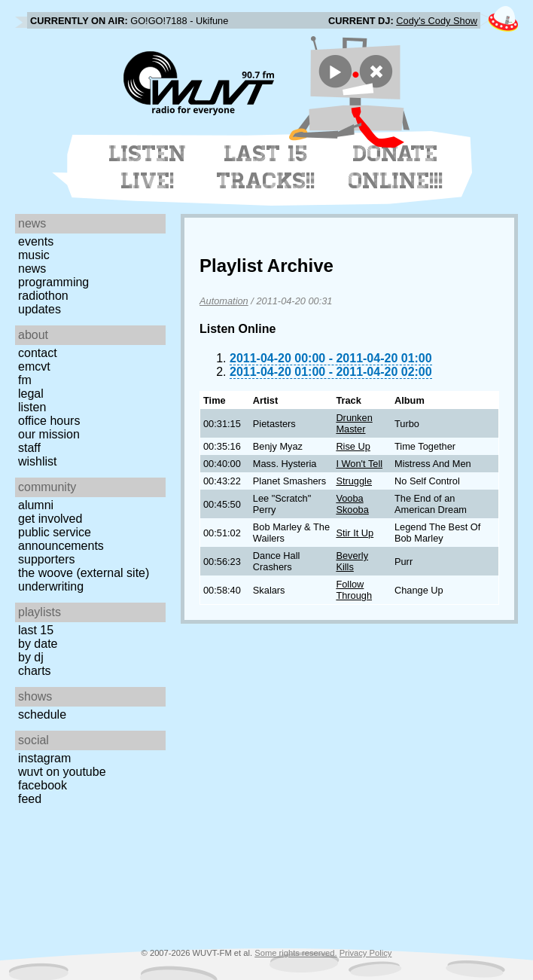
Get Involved (50, 519)
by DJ (31, 657)
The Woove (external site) (84, 573)
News (32, 269)
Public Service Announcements (61, 539)
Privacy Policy (366, 953)
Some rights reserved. (295, 953)
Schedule (42, 714)
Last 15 (36, 630)
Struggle (354, 481)
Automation (224, 301)
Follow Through (354, 590)
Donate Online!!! (396, 167)
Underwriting (51, 586)
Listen (32, 407)
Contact (38, 353)
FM (25, 380)
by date (38, 644)
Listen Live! (148, 167)
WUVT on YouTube (62, 772)
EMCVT (34, 366)
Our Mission (49, 434)
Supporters (47, 559)
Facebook (43, 785)
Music (34, 255)
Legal (31, 394)
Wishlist (38, 461)
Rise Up (353, 446)
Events (36, 241)
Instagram (44, 758)
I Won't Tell (359, 464)
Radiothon (43, 296)
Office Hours (49, 421)
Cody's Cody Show (437, 21)
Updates (40, 309)
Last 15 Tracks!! (266, 167)
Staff (29, 448)
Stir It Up (355, 533)
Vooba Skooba (352, 504)
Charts (35, 671)
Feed (30, 799)
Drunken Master (354, 423)
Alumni (36, 505)
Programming (53, 282)
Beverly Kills (352, 561)
